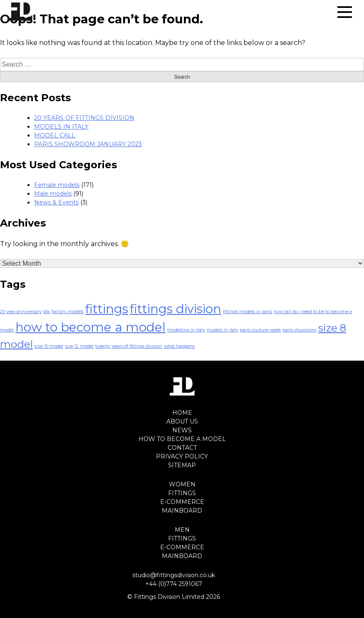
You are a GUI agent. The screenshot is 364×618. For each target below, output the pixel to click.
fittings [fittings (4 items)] (107, 309)
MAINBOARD (182, 511)
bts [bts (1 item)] (47, 312)
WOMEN (182, 484)
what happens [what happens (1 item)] (179, 346)
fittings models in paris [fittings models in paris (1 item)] (248, 312)
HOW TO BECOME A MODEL (182, 439)
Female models (57, 185)
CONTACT (182, 448)
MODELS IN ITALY (61, 127)
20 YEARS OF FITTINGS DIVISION (84, 118)
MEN (182, 530)
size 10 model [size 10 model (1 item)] (49, 346)
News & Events (56, 202)
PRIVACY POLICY (182, 456)
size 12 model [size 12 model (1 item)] (79, 346)
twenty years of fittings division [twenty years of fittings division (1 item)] (129, 346)
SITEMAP (182, 465)
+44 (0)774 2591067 (174, 584)
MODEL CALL (55, 135)
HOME (182, 413)
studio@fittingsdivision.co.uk (174, 575)
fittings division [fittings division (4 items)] (176, 309)
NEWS (182, 430)
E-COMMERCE (182, 502)
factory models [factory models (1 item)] (68, 312)
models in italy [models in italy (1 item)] (223, 330)
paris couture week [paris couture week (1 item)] (260, 330)
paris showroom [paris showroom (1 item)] (300, 330)
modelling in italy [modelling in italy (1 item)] (186, 330)
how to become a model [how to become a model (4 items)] (90, 327)
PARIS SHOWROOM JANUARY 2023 (88, 144)
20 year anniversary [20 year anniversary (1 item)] (21, 312)
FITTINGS (182, 493)
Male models (53, 194)
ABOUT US (182, 421)
